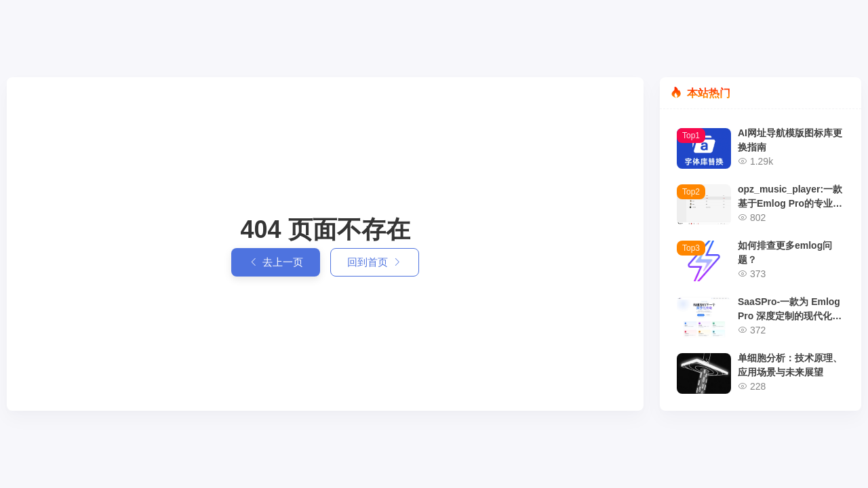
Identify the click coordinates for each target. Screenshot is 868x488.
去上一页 (276, 263)
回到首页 (375, 263)
